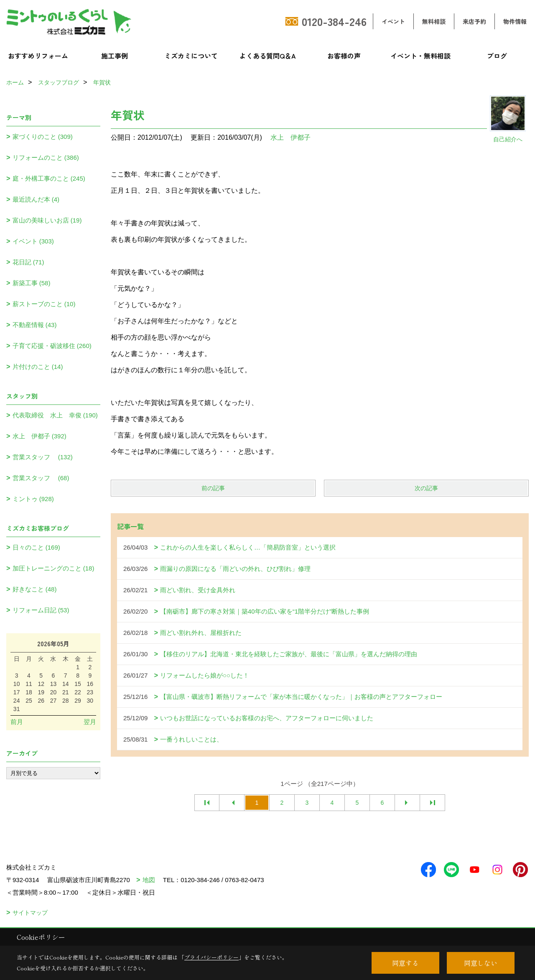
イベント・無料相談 (420, 56)
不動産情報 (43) (35, 325)
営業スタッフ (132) (43, 457)
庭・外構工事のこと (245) (49, 178)
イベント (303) (33, 241)
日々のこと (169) (36, 547)
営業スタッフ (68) (41, 478)
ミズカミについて (191, 56)
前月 (17, 722)
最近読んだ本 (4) (36, 199)
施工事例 (115, 56)
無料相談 (434, 21)
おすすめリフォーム (38, 56)
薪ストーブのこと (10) (44, 304)
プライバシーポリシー (211, 957)
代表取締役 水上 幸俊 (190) (55, 415)
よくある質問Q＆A (268, 56)
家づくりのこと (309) (43, 137)
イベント (393, 21)
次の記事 (426, 488)
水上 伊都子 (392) (39, 436)
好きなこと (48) (35, 589)
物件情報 (515, 21)
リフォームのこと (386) (46, 157)
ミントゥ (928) (33, 499)
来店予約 (474, 21)
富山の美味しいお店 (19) (47, 220)
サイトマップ (30, 913)
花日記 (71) (28, 262)
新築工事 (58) (32, 283)
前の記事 (213, 488)
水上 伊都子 (290, 137)
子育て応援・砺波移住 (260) (52, 346)
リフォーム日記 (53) (41, 610)
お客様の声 (344, 56)
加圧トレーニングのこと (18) (53, 568)
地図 (149, 880)
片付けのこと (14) (38, 367)
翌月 (90, 722)
